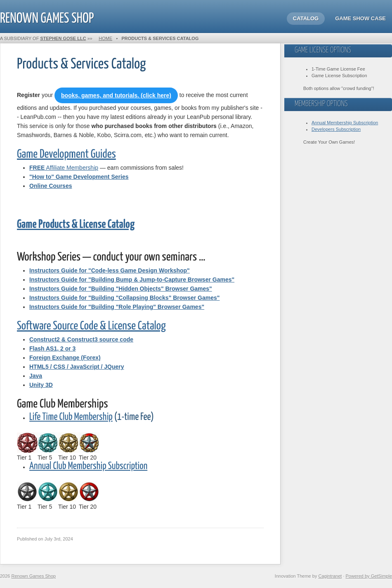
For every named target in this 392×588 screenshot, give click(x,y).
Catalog (306, 18)
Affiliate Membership (64, 168)
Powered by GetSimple (369, 576)
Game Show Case (360, 18)
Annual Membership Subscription (345, 123)
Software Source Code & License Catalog (91, 326)
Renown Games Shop (47, 17)
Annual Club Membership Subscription (88, 466)
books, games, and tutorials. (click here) (116, 95)
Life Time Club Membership (71, 417)
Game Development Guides (66, 154)
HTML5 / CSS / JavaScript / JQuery (77, 367)
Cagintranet (330, 576)
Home (105, 38)
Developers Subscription (336, 129)
